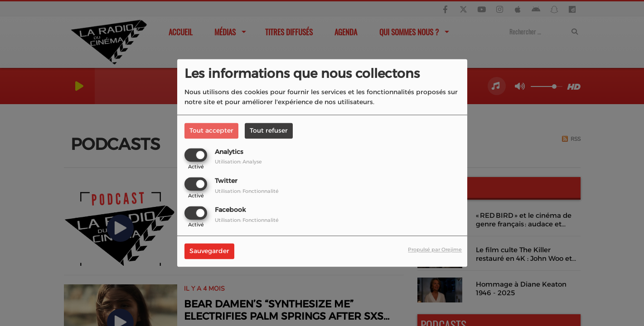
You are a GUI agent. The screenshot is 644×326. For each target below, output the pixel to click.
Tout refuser (269, 130)
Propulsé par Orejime (435, 250)
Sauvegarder (209, 251)
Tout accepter (211, 130)
